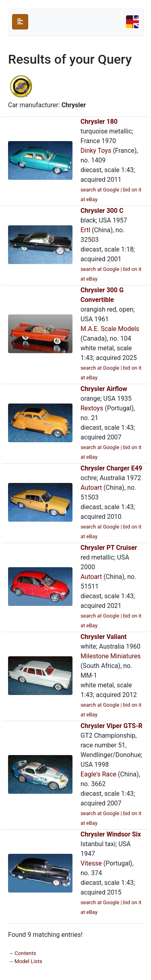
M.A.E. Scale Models (110, 329)
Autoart (91, 488)
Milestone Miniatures (111, 656)
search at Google (100, 190)
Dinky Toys (96, 151)
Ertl (85, 230)
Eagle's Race (98, 774)
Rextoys (92, 408)
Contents (25, 953)
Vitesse (91, 863)
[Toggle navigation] (132, 22)
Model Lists (28, 961)
